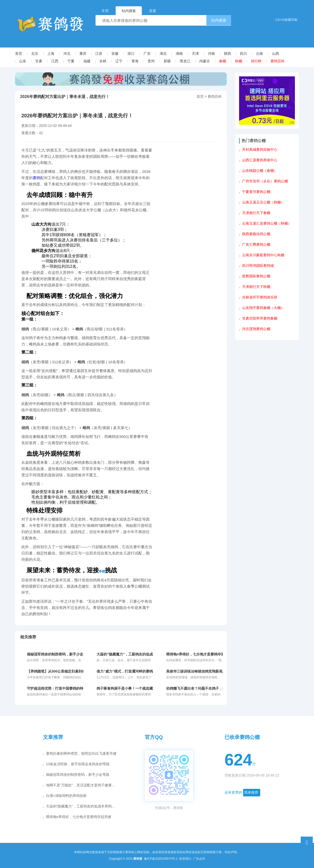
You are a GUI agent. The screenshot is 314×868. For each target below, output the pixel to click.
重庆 (83, 54)
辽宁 (119, 61)
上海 (51, 54)
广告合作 (199, 859)
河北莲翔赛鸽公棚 (256, 329)
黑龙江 (185, 61)
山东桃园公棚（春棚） (260, 171)
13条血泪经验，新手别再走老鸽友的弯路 (78, 764)
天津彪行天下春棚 (256, 213)
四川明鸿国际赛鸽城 (258, 266)
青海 (135, 61)
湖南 (179, 54)
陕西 (228, 54)
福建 (87, 61)
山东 (23, 61)
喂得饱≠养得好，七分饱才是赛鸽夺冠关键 (79, 817)
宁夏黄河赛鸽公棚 (256, 192)
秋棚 (239, 61)
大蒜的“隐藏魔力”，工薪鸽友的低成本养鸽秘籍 (82, 806)
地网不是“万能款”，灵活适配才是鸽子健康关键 (82, 785)
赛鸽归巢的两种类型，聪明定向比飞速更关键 (81, 753)
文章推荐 (53, 737)
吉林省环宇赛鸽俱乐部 (260, 297)
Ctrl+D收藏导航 (285, 20)
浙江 (131, 54)
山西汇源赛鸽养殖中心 (260, 160)
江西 (55, 61)
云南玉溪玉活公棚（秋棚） (263, 202)
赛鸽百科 (278, 61)
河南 (211, 54)
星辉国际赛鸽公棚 (256, 276)
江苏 (99, 54)
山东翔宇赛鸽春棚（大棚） (263, 308)
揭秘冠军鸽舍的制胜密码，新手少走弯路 (78, 775)
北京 (35, 54)
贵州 (151, 61)
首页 (19, 54)
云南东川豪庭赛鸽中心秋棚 (263, 255)
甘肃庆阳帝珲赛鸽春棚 (260, 318)
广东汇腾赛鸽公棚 (256, 244)
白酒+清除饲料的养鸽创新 (66, 796)
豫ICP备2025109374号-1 (161, 859)
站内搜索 (218, 20)
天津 (195, 54)
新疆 (167, 61)
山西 (276, 54)
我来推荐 (251, 792)
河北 (67, 54)
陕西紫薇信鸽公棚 (256, 234)
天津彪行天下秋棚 (256, 287)
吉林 (103, 61)
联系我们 (186, 859)
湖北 (163, 54)
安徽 (115, 54)
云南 (259, 54)
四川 (243, 54)
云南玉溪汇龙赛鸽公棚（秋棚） (267, 223)
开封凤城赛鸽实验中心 (260, 149)
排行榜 (256, 61)
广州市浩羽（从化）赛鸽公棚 (265, 181)
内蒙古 (205, 61)
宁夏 (71, 61)
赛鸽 (36, 178)
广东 (147, 54)
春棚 (222, 61)
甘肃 (39, 61)
